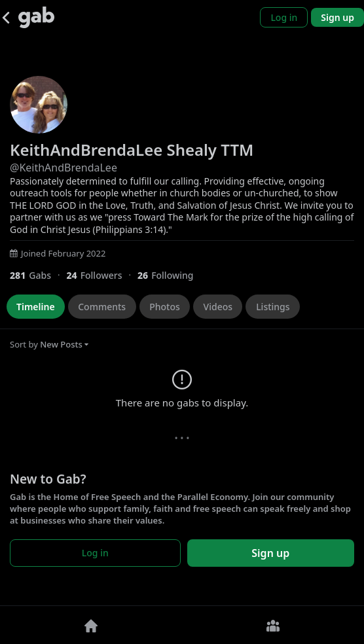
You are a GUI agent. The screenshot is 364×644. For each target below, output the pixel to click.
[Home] (91, 625)
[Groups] (273, 625)
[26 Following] (171, 275)
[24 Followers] (102, 275)
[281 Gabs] (38, 275)
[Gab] (36, 17)
